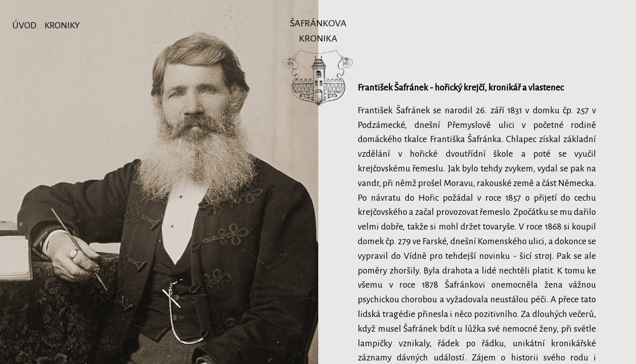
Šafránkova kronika (318, 27)
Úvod (24, 26)
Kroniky (62, 26)
